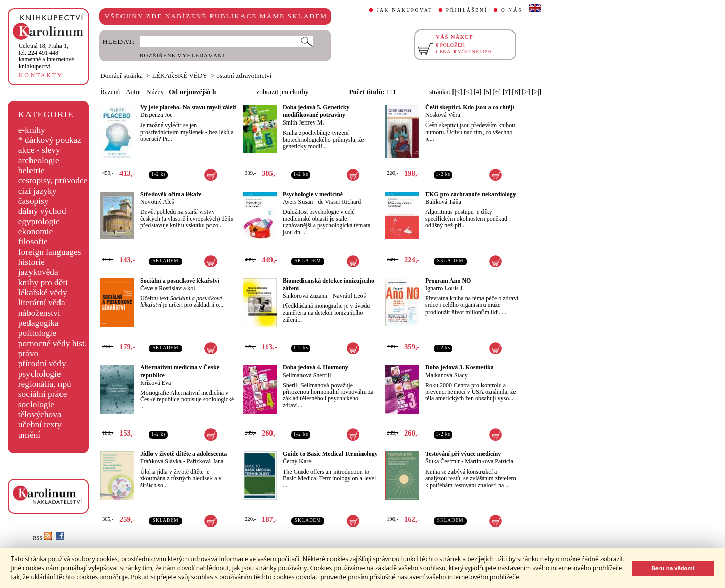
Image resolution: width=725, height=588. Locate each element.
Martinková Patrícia (489, 461)
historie (32, 262)
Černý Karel (298, 461)
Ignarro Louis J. (444, 288)
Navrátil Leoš (349, 296)
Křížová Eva (156, 383)
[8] (516, 92)
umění (29, 435)
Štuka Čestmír (442, 461)
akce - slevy (39, 150)
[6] (497, 92)
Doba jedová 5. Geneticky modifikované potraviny (316, 111)
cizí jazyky (38, 191)
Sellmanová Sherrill (307, 375)
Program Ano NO (448, 281)
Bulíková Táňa (443, 202)
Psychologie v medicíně (313, 194)
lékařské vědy (43, 292)
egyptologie (39, 221)
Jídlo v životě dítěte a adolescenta (184, 454)
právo (28, 353)
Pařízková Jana (205, 461)
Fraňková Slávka (161, 461)
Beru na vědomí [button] (673, 568)
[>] (526, 92)
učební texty (40, 425)
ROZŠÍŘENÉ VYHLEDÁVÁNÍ (182, 56)
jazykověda (38, 272)
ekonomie (36, 231)
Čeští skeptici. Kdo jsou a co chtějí (470, 107)
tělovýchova (40, 414)
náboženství (39, 313)
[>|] (537, 92)
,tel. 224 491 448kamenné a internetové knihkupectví (47, 56)
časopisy (34, 201)
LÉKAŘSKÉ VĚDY (180, 75)
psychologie (40, 374)
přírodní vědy (42, 364)
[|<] (457, 92)
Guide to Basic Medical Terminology (330, 454)
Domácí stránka (122, 75)
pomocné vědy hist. (53, 343)
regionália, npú (45, 384)
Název (155, 92)
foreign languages (50, 252)
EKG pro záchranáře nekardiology (471, 194)
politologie (37, 333)
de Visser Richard (339, 202)
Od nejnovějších (192, 92)
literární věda (42, 303)
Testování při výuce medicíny (463, 454)
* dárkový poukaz (50, 140)
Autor (133, 92)
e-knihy (32, 130)
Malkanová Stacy (446, 375)
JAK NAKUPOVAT (405, 10)
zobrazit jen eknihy (282, 92)
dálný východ (42, 211)
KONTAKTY (41, 75)
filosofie (33, 242)
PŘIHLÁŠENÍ (467, 10)
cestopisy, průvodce (53, 181)
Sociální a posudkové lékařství (180, 281)
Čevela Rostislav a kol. (169, 288)
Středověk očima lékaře (171, 194)
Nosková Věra (443, 115)
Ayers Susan (298, 202)
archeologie (39, 160)
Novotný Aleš (157, 202)
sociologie (36, 404)
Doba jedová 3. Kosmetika (459, 367)
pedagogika (39, 323)
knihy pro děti (43, 282)
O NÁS (512, 10)
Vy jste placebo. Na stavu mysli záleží (189, 107)
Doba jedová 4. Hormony (315, 367)
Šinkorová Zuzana (305, 296)
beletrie (32, 171)
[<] (468, 92)
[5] (488, 92)
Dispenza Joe (157, 115)
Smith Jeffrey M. (303, 122)
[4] (478, 92)
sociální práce (43, 394)
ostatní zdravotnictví (244, 75)
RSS (42, 538)
